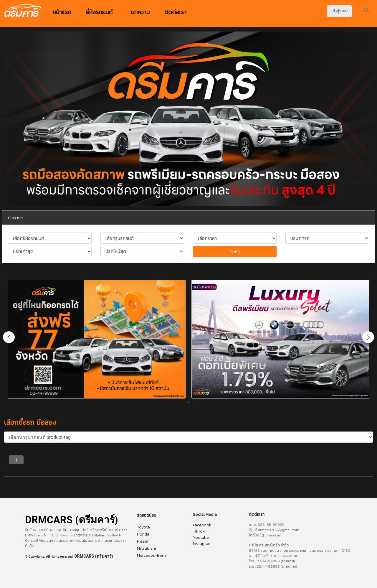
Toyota (143, 527)
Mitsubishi (147, 548)
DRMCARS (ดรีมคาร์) (94, 556)
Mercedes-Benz (152, 555)
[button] (368, 337)
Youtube (201, 537)
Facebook (202, 525)
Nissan (143, 541)
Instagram (202, 544)
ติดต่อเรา (175, 12)
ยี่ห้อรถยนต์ (101, 12)
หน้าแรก (62, 12)
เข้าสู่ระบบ (339, 11)
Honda (143, 534)
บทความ (140, 12)
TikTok (199, 531)
